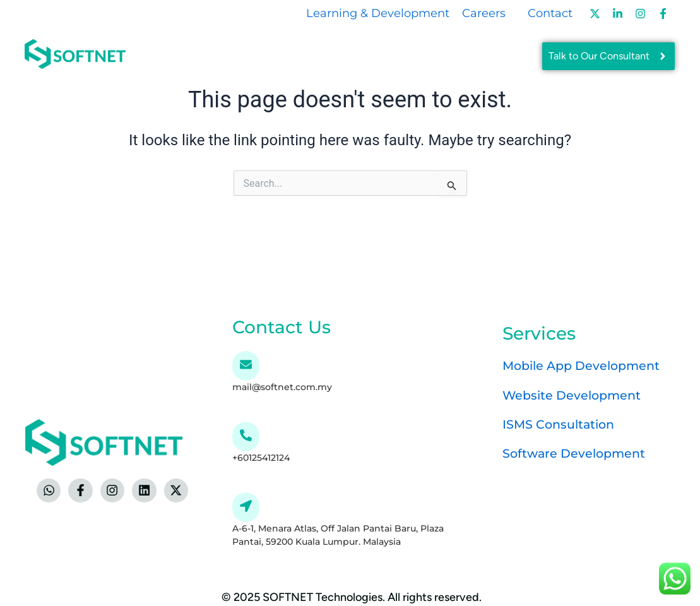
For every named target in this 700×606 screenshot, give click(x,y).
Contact (550, 13)
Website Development (575, 394)
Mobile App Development (585, 365)
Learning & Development (378, 13)
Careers (484, 13)
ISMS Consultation (561, 423)
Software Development (577, 452)
